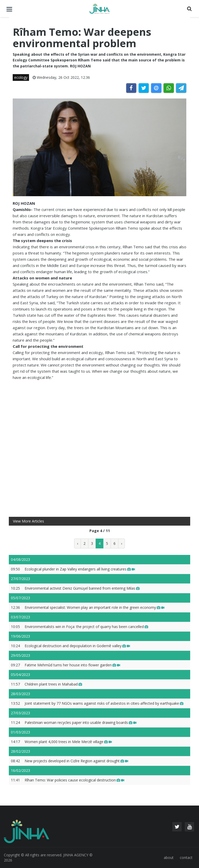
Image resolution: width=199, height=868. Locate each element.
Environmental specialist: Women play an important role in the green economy (95, 607)
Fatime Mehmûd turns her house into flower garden (72, 665)
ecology (21, 77)
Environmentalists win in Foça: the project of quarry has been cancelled (86, 627)
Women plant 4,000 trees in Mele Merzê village (68, 742)
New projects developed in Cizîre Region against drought (76, 761)
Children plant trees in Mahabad (53, 684)
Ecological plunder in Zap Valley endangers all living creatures (80, 569)
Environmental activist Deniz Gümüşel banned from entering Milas (82, 588)
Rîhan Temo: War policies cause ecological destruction (74, 780)
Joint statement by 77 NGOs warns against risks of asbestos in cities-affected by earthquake (104, 703)
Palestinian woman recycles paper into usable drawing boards (81, 722)
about (169, 858)
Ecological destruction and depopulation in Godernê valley (77, 646)
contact (186, 858)
